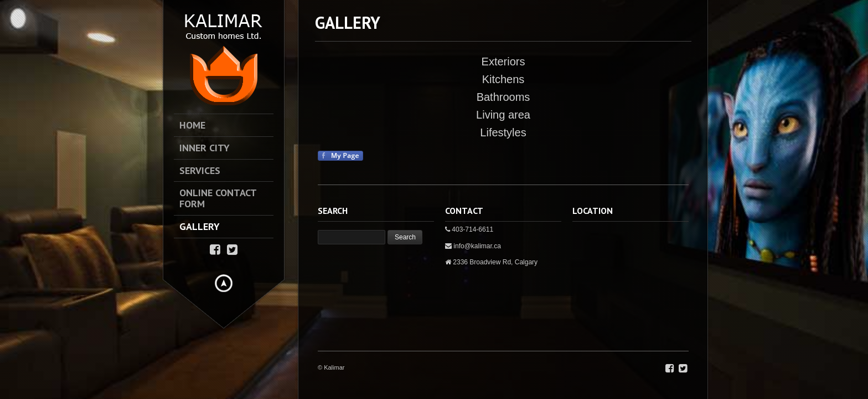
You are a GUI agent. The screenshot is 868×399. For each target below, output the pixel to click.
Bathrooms (503, 97)
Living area (503, 115)
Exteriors (503, 62)
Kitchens (503, 79)
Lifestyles (503, 132)
